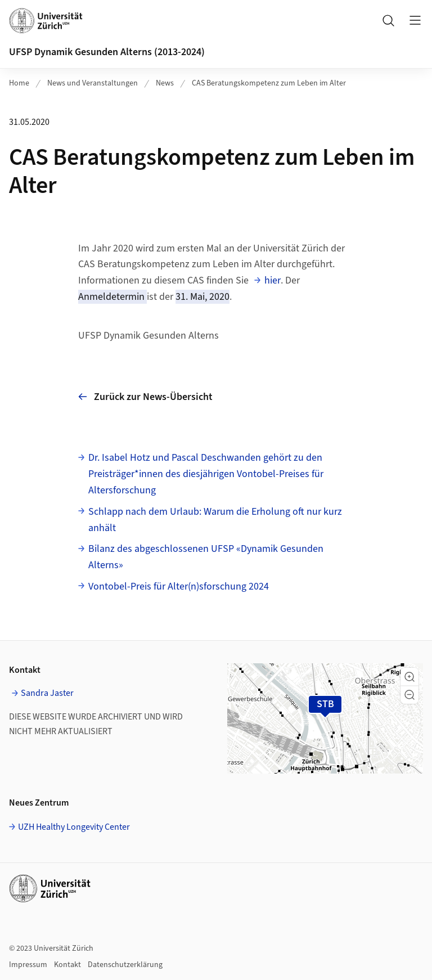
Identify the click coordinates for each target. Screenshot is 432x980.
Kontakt (67, 965)
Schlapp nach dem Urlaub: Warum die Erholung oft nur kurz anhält (215, 520)
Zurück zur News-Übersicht (145, 397)
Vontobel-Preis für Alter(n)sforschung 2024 (179, 586)
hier (273, 280)
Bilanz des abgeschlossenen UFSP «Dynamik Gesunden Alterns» (206, 557)
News (165, 83)
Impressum (28, 965)
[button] (409, 677)
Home (19, 83)
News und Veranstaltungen (93, 83)
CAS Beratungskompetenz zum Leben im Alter (269, 83)
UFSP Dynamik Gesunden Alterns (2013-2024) (107, 52)
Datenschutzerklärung (125, 965)
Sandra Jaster (47, 693)
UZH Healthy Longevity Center (74, 827)
